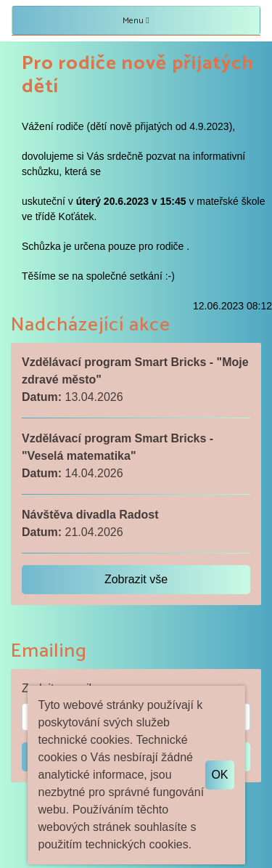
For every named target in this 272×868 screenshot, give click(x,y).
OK (219, 775)
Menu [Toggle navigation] (136, 21)
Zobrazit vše (136, 579)
